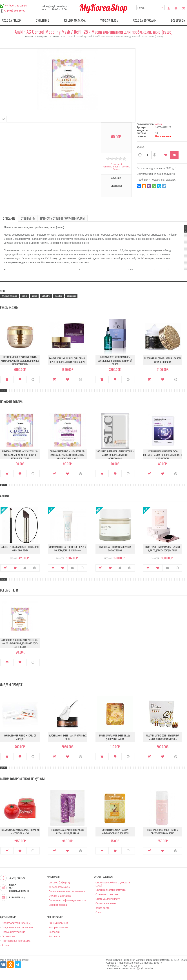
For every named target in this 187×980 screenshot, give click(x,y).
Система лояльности (108, 899)
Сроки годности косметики (111, 890)
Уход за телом (109, 20)
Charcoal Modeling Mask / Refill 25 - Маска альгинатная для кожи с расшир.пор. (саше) (20, 455)
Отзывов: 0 (116, 164)
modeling (59, 296)
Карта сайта (103, 908)
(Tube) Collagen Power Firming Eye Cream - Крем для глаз (67, 831)
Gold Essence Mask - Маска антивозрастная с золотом (115, 831)
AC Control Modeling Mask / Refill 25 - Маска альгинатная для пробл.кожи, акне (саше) (20, 643)
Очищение (42, 20)
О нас (99, 912)
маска (25, 296)
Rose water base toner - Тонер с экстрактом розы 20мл (163, 831)
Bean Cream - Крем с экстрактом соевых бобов (115, 549)
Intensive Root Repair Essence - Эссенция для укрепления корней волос (115, 361)
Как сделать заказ (59, 887)
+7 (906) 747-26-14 (16, 6)
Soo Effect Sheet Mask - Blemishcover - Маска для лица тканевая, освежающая (115, 455)
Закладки (54, 932)
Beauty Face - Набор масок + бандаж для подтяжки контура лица (163, 549)
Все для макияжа (74, 20)
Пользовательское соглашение (67, 891)
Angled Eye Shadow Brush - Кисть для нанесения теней (20, 549)
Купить (7, 379)
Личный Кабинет (58, 923)
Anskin (56, 37)
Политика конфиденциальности (67, 900)
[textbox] (151, 8)
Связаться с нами (106, 903)
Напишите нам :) (17, 897)
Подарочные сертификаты (17, 927)
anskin (34, 296)
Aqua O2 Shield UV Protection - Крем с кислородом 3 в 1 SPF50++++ (68, 549)
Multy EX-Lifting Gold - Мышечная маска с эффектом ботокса (163, 737)
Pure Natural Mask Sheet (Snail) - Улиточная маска (115, 737)
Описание (116, 178)
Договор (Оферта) (59, 883)
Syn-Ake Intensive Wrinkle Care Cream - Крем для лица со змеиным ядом (68, 360)
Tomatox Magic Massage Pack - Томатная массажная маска (20, 831)
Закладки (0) (176, 8)
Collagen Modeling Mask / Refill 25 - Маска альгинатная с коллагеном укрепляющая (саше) (67, 455)
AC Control (46, 296)
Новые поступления (14, 932)
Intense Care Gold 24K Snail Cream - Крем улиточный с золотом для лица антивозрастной (20, 361)
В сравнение (25, 568)
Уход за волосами (145, 20)
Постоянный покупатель (169, 8)
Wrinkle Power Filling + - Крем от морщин (20, 737)
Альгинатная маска (9, 296)
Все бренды (43, 37)
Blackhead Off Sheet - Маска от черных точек (68, 737)
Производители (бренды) (16, 923)
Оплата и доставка (60, 896)
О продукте (33, 379)
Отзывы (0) (116, 186)
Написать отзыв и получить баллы (116, 168)
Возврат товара (58, 905)
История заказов (58, 927)
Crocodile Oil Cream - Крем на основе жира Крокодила (163, 360)
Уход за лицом (12, 20)
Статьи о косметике (107, 894)
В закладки (166, 155)
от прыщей (71, 296)
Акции (5, 945)
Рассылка (54, 936)
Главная (29, 37)
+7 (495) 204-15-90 (14, 11)
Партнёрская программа (16, 941)
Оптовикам (8, 936)
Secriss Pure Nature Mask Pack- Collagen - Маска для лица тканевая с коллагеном (163, 455)
